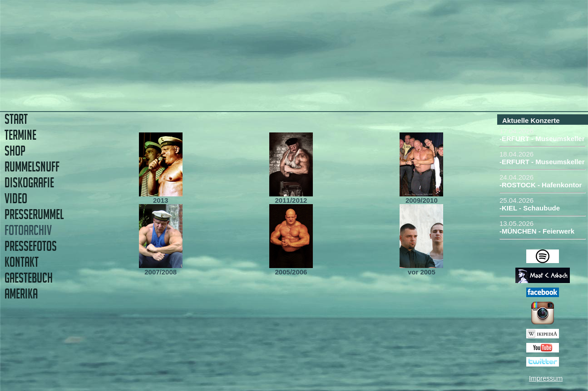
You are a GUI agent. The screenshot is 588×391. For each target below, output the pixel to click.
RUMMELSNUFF (32, 167)
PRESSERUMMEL (34, 214)
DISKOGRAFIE (29, 183)
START (16, 119)
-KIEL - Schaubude (530, 208)
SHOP (15, 151)
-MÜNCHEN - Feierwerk (537, 231)
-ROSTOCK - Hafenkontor (541, 185)
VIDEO (16, 198)
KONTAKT (22, 262)
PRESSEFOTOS (31, 246)
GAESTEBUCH (29, 278)
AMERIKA (21, 294)
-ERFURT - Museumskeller (542, 139)
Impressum (546, 378)
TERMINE (20, 135)
